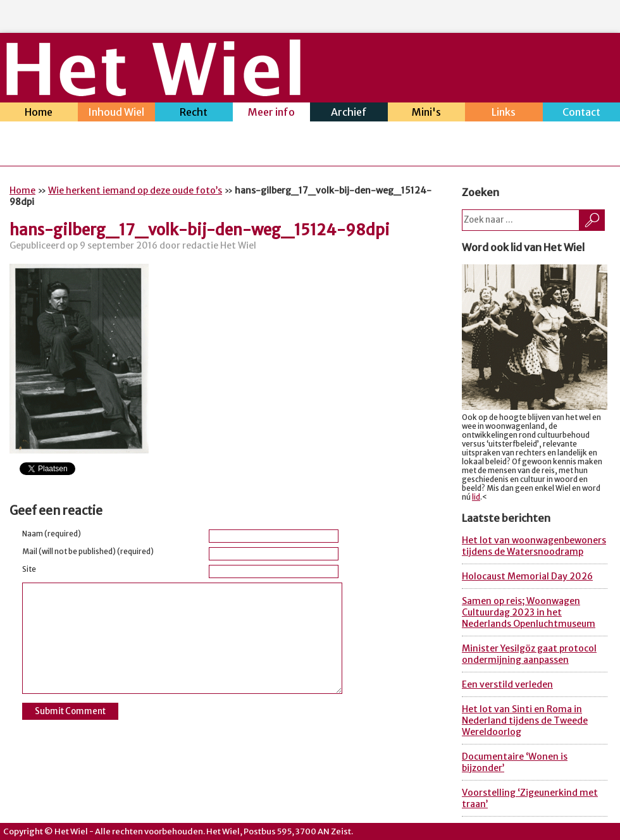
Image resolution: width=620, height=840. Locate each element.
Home (39, 114)
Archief (349, 114)
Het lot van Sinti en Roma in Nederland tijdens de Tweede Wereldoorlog (525, 720)
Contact (582, 114)
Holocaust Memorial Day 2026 (527, 576)
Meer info (272, 114)
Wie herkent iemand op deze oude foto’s (135, 190)
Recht (194, 114)
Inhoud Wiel (117, 114)
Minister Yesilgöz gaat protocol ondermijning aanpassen (529, 654)
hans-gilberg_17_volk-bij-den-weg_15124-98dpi (200, 230)
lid (476, 497)
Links (504, 114)
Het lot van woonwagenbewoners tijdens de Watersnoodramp (534, 546)
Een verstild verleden (507, 684)
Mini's (427, 114)
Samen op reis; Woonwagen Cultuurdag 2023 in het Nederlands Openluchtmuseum (529, 612)
